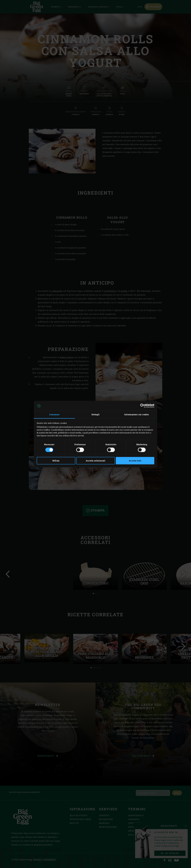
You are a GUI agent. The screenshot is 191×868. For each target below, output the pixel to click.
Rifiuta (56, 461)
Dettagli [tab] (95, 415)
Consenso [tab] (54, 415)
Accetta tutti (135, 461)
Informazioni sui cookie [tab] (137, 415)
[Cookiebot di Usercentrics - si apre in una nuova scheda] (142, 406)
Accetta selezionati (96, 461)
